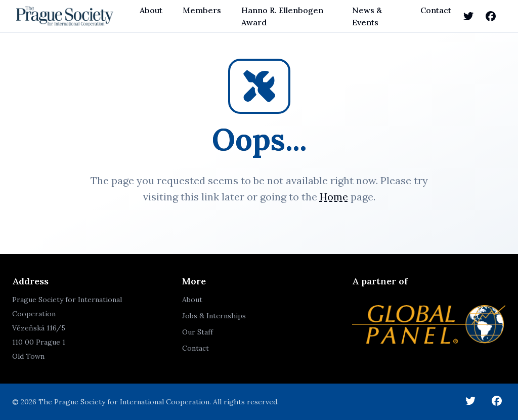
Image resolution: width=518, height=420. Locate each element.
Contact (436, 10)
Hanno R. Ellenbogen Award (282, 16)
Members (202, 10)
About (151, 10)
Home (334, 197)
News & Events (367, 16)
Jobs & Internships (214, 316)
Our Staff (198, 332)
